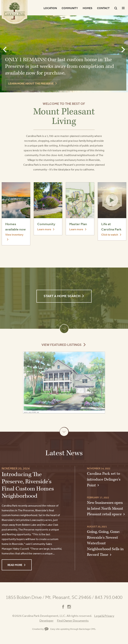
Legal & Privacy (104, 616)
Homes (87, 8)
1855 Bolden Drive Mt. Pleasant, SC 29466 (50, 597)
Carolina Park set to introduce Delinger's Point (104, 479)
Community (70, 8)
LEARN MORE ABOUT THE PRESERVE (31, 83)
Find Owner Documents (73, 620)
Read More (15, 565)
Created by (40, 629)
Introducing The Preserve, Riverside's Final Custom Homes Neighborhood (28, 485)
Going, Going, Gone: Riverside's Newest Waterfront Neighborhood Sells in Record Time (105, 543)
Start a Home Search (62, 296)
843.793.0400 (109, 597)
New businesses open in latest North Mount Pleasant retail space (105, 508)
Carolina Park (14, 12)
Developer (47, 620)
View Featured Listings (62, 345)
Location (50, 8)
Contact (103, 8)
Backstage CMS (87, 629)
